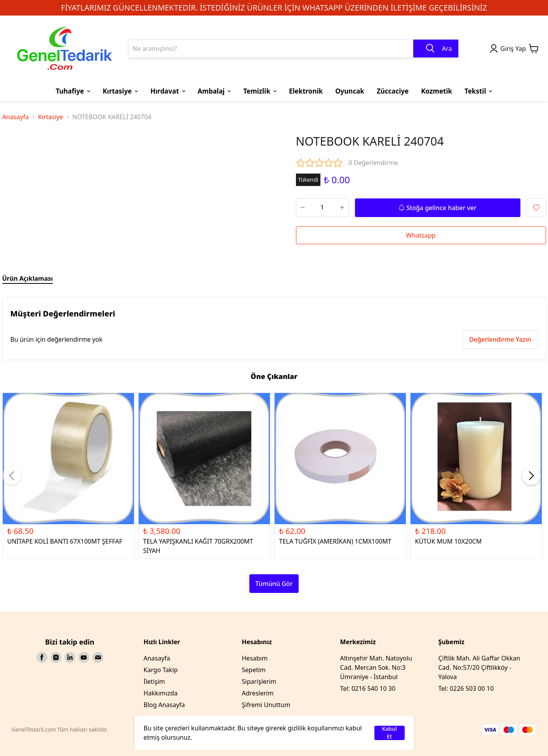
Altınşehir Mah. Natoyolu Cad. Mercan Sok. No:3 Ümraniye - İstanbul (376, 667)
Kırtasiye (50, 117)
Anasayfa (16, 117)
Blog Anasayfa (164, 705)
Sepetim (254, 670)
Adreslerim (258, 693)
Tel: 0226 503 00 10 (466, 688)
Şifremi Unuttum (266, 705)
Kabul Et (390, 733)
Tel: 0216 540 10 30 (368, 688)
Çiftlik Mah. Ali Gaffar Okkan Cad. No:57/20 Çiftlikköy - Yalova (479, 667)
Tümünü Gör (274, 584)
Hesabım (255, 658)
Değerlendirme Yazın (500, 339)
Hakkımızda (161, 693)
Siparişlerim (259, 681)
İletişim (154, 681)
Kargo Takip (161, 670)
